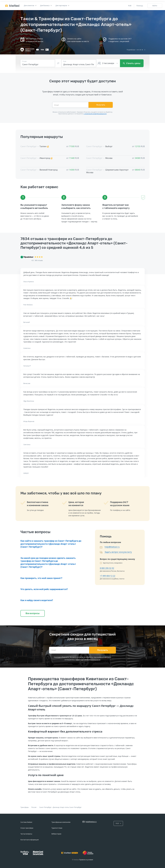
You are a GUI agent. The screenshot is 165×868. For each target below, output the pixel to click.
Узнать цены (132, 63)
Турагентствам (57, 828)
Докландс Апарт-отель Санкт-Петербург (67, 807)
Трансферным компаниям (61, 822)
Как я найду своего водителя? (37, 600)
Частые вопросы (26, 834)
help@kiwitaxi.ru (112, 547)
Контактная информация (30, 840)
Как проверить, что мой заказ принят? (41, 578)
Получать (101, 105)
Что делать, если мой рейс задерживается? (44, 589)
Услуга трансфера (27, 828)
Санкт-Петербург (45, 807)
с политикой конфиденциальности (95, 114)
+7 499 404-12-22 (108, 576)
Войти (155, 6)
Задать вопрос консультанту (118, 552)
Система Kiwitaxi (26, 822)
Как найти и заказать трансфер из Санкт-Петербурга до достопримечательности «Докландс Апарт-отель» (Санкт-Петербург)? (51, 544)
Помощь (140, 6)
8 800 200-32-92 (107, 568)
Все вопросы (33, 613)
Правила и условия (86, 860)
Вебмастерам (56, 834)
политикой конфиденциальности (88, 660)
